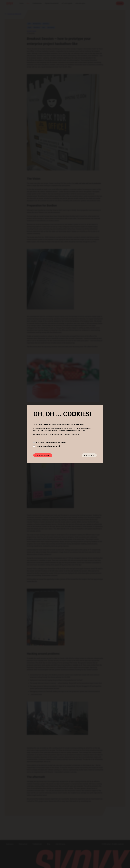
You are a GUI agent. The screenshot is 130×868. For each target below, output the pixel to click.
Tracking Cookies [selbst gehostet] (47, 446)
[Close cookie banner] (99, 409)
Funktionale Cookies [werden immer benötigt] (50, 442)
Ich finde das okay (89, 455)
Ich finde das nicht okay (43, 455)
